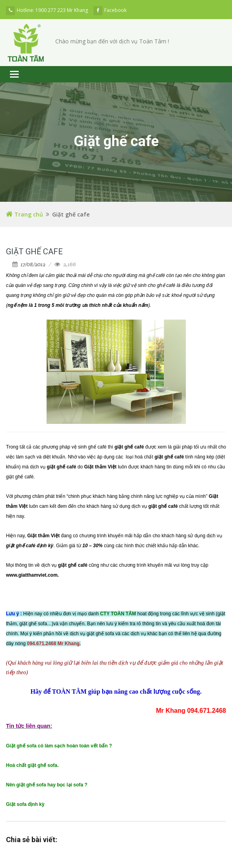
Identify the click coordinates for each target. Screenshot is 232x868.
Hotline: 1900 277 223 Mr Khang (47, 10)
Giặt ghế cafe (34, 252)
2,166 (70, 264)
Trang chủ (24, 214)
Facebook (110, 10)
